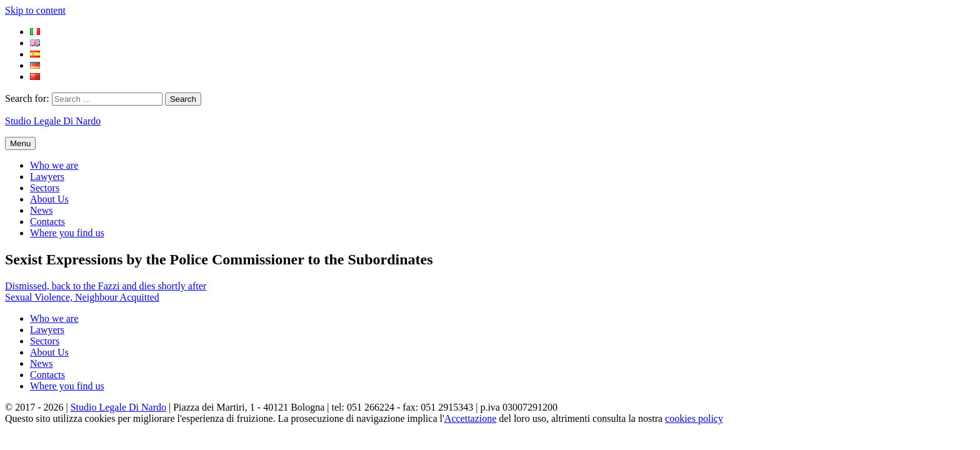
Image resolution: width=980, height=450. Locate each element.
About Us (49, 199)
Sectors (45, 188)
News (41, 210)
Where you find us (67, 233)
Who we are (54, 165)
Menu (20, 143)
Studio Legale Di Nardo (53, 121)
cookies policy (694, 418)
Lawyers (47, 177)
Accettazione (471, 418)
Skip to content (35, 10)
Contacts (47, 222)
